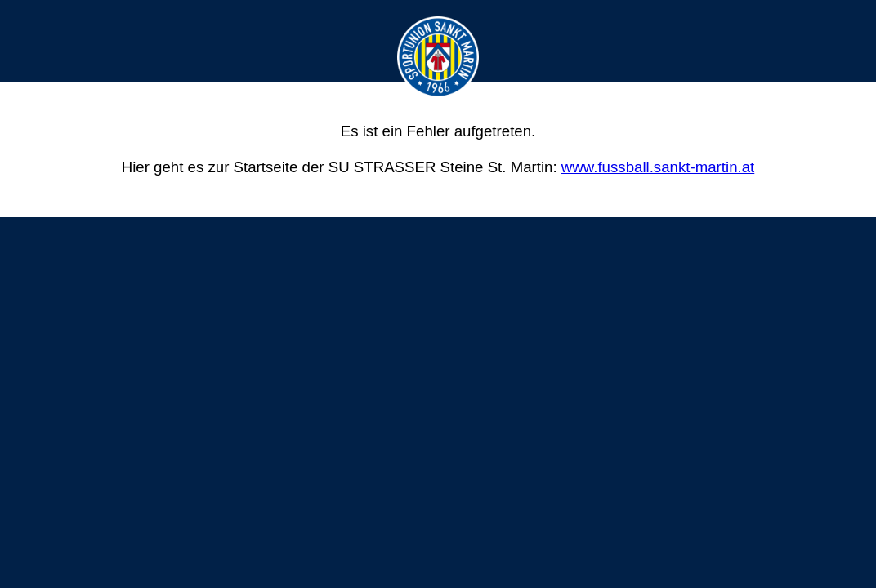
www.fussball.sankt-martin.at (658, 167)
